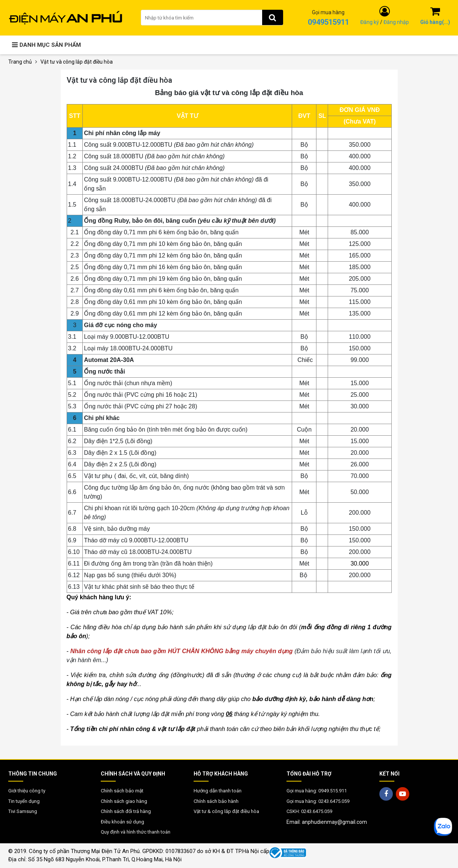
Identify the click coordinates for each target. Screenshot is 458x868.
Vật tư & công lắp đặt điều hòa (226, 811)
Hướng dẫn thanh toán (218, 791)
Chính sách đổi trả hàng (126, 811)
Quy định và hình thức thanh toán (136, 832)
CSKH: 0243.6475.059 (309, 811)
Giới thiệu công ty (27, 791)
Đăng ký (370, 22)
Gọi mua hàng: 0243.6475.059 (318, 801)
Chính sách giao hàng (124, 801)
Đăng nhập (396, 22)
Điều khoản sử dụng (122, 822)
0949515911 (328, 22)
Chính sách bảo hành (216, 801)
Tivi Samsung (23, 811)
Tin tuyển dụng (24, 801)
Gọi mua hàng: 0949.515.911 (317, 791)
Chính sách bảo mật (122, 791)
